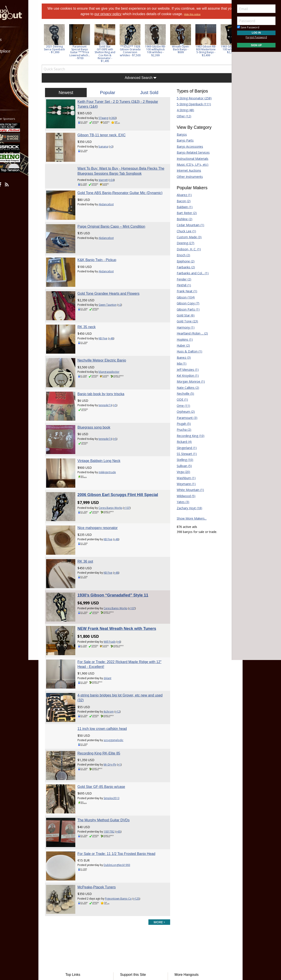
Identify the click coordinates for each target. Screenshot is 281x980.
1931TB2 (116, 759)
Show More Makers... (188, 518)
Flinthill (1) (180, 285)
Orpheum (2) (182, 412)
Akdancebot (113, 202)
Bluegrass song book (101, 395)
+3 (118, 143)
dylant (115, 620)
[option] (65, 39)
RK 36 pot (93, 514)
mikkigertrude (114, 436)
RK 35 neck (94, 305)
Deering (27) (182, 243)
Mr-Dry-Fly (117, 699)
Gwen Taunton (115, 287)
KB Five (110, 316)
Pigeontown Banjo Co (126, 819)
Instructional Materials (189, 159)
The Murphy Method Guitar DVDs (111, 747)
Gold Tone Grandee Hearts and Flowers (116, 275)
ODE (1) (179, 399)
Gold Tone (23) (184, 321)
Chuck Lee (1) (183, 231)
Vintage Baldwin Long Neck (106, 425)
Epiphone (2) (182, 261)
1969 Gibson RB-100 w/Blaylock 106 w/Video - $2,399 (166, 51)
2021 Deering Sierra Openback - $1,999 (65, 49)
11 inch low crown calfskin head (109, 663)
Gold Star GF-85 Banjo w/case (109, 718)
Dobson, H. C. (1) (185, 249)
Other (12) (180, 116)
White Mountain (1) (187, 490)
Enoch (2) (180, 255)
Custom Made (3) (185, 237)
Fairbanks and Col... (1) (189, 273)
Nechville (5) (182, 394)
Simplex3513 (119, 729)
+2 (127, 287)
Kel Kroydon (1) (184, 375)
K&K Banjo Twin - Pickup (104, 245)
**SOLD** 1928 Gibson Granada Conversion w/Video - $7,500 (141, 51)
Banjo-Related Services (189, 152)
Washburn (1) (182, 478)
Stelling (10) (181, 460)
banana (111, 143)
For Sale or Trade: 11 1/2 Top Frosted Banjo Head (124, 777)
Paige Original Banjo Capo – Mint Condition (119, 215)
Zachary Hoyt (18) (186, 508)
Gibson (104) (182, 297)
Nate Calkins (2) (184, 388)
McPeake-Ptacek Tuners (104, 807)
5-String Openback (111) (190, 104)
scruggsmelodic (121, 675)
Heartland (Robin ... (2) (189, 333)
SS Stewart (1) (183, 454)
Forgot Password (256, 37)
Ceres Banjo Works (118, 468)
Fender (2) (180, 279)
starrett (110, 173)
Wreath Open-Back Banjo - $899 (192, 49)
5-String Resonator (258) (190, 98)
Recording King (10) (187, 436)
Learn (14, 63)
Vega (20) (180, 472)
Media (15, 74)
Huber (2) (180, 345)
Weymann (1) (182, 484)
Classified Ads (84, 905)
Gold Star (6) (182, 315)
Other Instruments (186, 177)
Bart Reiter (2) (183, 213)
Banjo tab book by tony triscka (108, 365)
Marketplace (20, 51)
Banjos (178, 134)
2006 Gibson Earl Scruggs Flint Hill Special (125, 455)
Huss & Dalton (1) (186, 351)
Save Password (248, 27)
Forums (16, 39)
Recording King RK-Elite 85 (106, 688)
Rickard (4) (180, 442)
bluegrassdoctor (116, 346)
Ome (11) (180, 406)
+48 (118, 316)
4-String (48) (182, 110)
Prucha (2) (180, 430)
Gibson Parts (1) (184, 309)
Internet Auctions (185, 170)
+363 (120, 118)
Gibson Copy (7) (184, 303)
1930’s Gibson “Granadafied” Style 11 (120, 544)
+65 (126, 759)
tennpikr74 (113, 376)
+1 (127, 699)
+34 (119, 173)
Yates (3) (179, 502)
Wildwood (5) (182, 496)
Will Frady (117, 587)
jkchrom (116, 650)
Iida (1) (178, 363)
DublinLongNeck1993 (124, 789)
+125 (144, 819)
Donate (129, 905)
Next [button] (222, 43)
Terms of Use (104, 944)
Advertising (131, 918)
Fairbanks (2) (182, 267)
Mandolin (178, 918)
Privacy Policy (127, 944)
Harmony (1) (182, 327)
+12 (125, 650)
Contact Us (131, 932)
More (14, 86)
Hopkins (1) (181, 339)
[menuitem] (25, 39)
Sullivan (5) (181, 466)
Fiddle (176, 905)
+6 (126, 587)
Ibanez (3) (180, 357)
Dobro (176, 899)
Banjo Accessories (186, 146)
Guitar (176, 912)
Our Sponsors (133, 925)
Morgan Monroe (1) (187, 381)
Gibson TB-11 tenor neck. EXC (109, 131)
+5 (122, 376)
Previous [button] (55, 43)
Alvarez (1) (180, 195)
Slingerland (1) (183, 448)
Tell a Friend (132, 912)
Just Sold (148, 93)
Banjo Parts (181, 140)
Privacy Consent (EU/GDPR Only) (164, 944)
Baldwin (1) (181, 207)
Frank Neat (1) (183, 291)
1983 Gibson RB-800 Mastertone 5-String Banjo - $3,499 (217, 51)
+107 (134, 468)
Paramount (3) (183, 418)
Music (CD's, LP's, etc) (189, 165)
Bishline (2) (181, 219)
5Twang (111, 118)
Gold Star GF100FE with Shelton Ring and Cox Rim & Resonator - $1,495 (116, 54)
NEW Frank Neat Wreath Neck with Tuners (124, 574)
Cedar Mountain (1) (187, 225)
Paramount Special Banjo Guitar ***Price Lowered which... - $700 (91, 52)
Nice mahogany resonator (105, 484)
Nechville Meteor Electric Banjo (109, 335)
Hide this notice (206, 14)
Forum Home (84, 899)
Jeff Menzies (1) (184, 370)
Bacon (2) (180, 201)
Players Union (133, 899)
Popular (111, 93)
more (156, 838)
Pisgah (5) (180, 424)
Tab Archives (84, 912)
